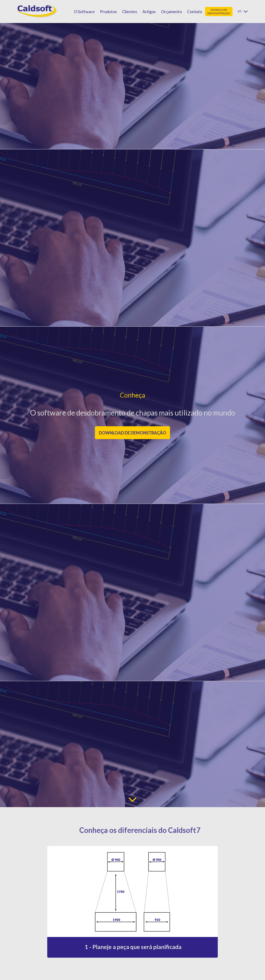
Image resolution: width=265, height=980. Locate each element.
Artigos (149, 12)
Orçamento (171, 12)
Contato (195, 12)
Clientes (130, 12)
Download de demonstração (132, 433)
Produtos (108, 12)
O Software (84, 12)
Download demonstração (219, 12)
